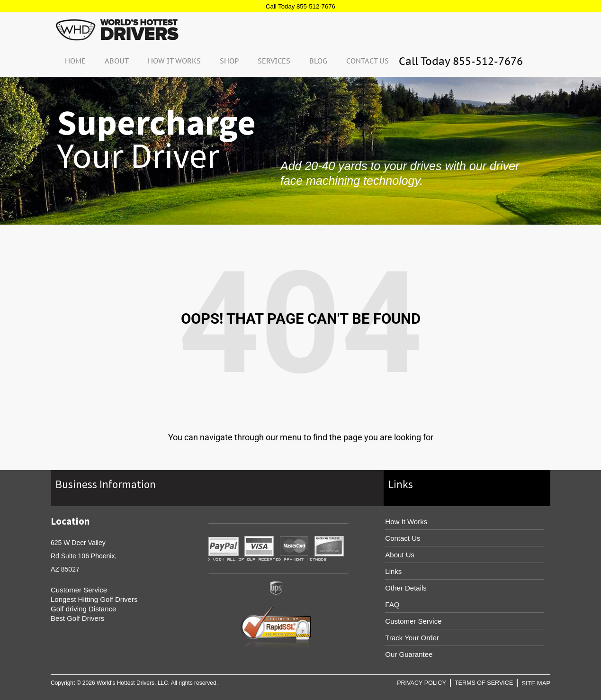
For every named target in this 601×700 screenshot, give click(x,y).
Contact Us (368, 60)
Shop (229, 60)
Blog (318, 60)
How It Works (174, 60)
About (117, 60)
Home (75, 60)
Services (274, 60)
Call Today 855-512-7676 (300, 6)
